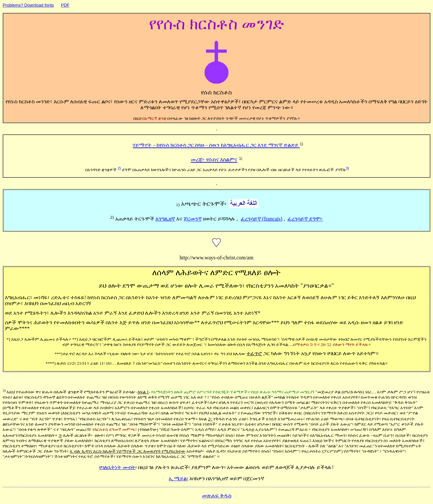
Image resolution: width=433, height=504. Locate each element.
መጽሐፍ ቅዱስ (217, 496)
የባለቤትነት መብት (117, 467)
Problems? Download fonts (28, 5)
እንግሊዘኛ (165, 219)
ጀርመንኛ (193, 219)
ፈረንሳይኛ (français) (262, 219)
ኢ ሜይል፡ (178, 478)
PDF (65, 5)
